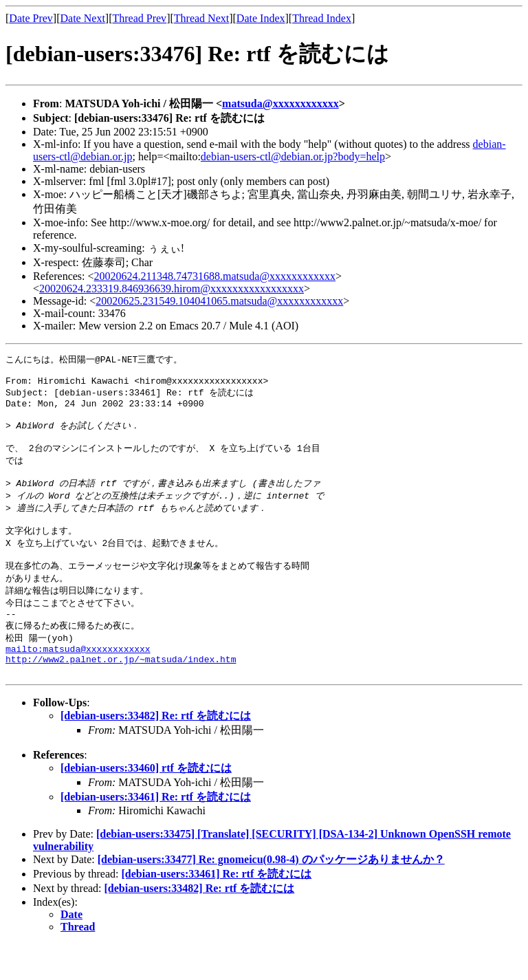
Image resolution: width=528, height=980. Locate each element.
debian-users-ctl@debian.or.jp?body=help (293, 156)
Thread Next (201, 18)
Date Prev (31, 18)
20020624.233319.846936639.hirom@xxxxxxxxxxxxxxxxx (172, 288)
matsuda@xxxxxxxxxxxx (280, 104)
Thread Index (322, 18)
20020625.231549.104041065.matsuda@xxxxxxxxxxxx (219, 301)
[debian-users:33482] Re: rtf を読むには (156, 751)
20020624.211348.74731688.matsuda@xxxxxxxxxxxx (215, 276)
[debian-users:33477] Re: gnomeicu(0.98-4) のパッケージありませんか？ (271, 895)
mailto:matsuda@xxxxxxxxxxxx (78, 680)
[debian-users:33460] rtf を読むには (146, 804)
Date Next (83, 18)
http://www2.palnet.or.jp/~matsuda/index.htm (121, 693)
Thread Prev (139, 18)
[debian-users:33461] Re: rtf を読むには (156, 832)
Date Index (261, 18)
